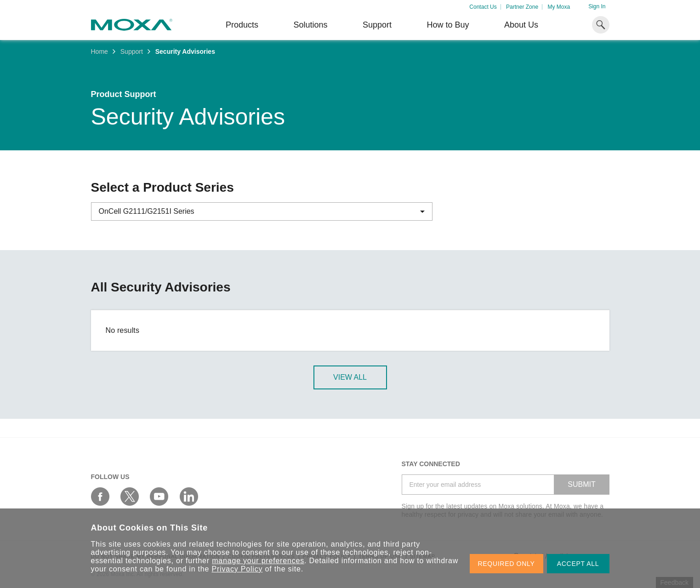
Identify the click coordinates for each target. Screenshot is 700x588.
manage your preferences (258, 561)
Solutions (310, 25)
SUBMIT (581, 484)
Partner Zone (522, 7)
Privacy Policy (237, 569)
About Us (521, 25)
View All (350, 377)
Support (377, 25)
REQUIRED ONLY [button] (507, 564)
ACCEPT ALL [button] (578, 564)
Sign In (597, 6)
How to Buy (448, 25)
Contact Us (483, 7)
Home (100, 51)
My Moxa (559, 7)
